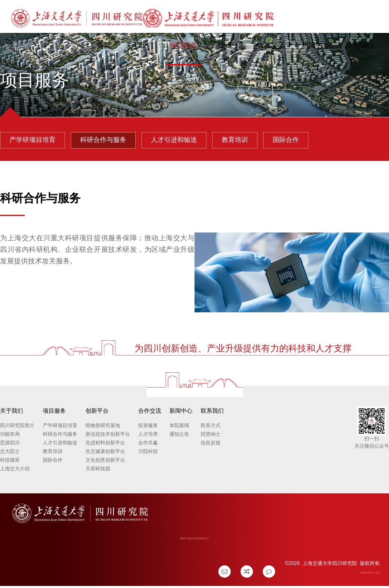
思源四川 (10, 445)
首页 (102, 45)
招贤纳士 (211, 437)
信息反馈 (211, 445)
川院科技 (148, 454)
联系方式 (211, 428)
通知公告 (179, 437)
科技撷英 (10, 462)
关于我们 (138, 45)
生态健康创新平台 (105, 454)
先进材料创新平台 (105, 445)
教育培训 (53, 454)
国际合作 (53, 462)
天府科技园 (98, 471)
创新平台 (226, 45)
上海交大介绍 (15, 471)
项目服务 (182, 45)
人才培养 (148, 437)
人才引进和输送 (60, 445)
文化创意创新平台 (105, 462)
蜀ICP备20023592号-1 (194, 540)
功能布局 (10, 437)
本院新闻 (179, 428)
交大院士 (10, 454)
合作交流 (270, 45)
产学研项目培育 (60, 428)
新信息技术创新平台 (108, 437)
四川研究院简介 (17, 428)
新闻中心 (314, 45)
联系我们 (358, 45)
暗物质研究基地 (103, 428)
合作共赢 (148, 445)
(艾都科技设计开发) (370, 575)
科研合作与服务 (60, 437)
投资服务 (148, 428)
